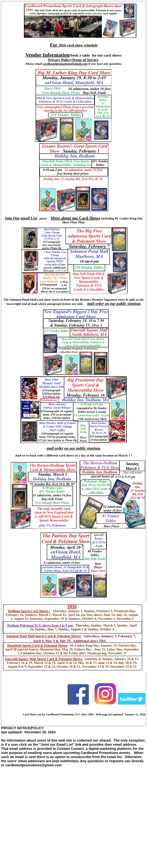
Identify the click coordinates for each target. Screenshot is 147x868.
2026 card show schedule (78, 45)
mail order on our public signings (114, 304)
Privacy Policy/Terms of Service (73, 60)
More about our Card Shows (76, 218)
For (54, 45)
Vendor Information (48, 55)
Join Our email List (21, 218)
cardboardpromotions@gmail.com (65, 64)
